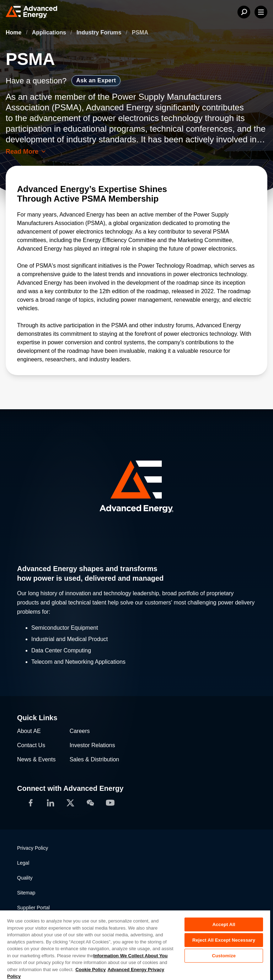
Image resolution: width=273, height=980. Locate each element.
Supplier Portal (33, 908)
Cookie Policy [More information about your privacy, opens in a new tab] (90, 970)
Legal (23, 863)
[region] (135, 945)
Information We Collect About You (131, 956)
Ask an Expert (96, 80)
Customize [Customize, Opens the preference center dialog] (224, 956)
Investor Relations (92, 745)
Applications (50, 32)
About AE (29, 731)
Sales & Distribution (95, 759)
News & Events (36, 759)
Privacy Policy (33, 848)
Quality (25, 878)
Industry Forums (100, 32)
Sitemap (26, 893)
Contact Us (31, 745)
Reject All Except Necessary (224, 940)
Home (14, 32)
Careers (80, 731)
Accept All (224, 924)
